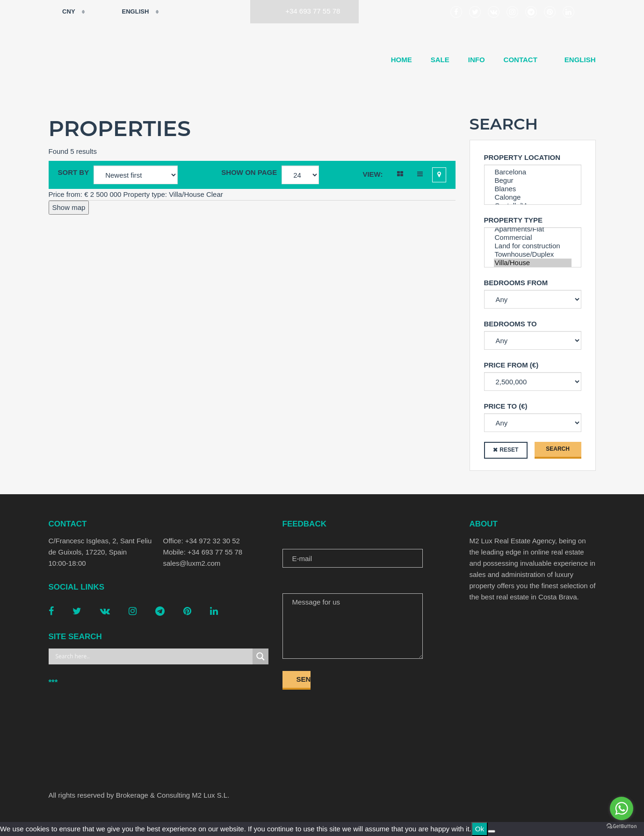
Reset (509, 450)
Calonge (533, 197)
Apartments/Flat (533, 229)
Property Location (522, 157)
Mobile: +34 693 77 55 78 (203, 552)
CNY (63, 12)
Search (558, 449)
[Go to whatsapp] (622, 808)
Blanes (533, 189)
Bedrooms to (510, 324)
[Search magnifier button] (260, 656)
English (129, 12)
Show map (69, 207)
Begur (533, 180)
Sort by (74, 172)
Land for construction (533, 246)
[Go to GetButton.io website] (622, 826)
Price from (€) (511, 365)
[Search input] (153, 656)
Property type (514, 220)
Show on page (249, 172)
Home (402, 60)
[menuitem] (576, 60)
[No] (492, 831)
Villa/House (533, 263)
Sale (440, 60)
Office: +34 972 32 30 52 (202, 541)
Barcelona (533, 172)
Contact (521, 60)
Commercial (533, 238)
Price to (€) (506, 406)
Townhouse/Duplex (533, 254)
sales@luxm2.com (192, 563)
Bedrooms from (516, 283)
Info (477, 60)
